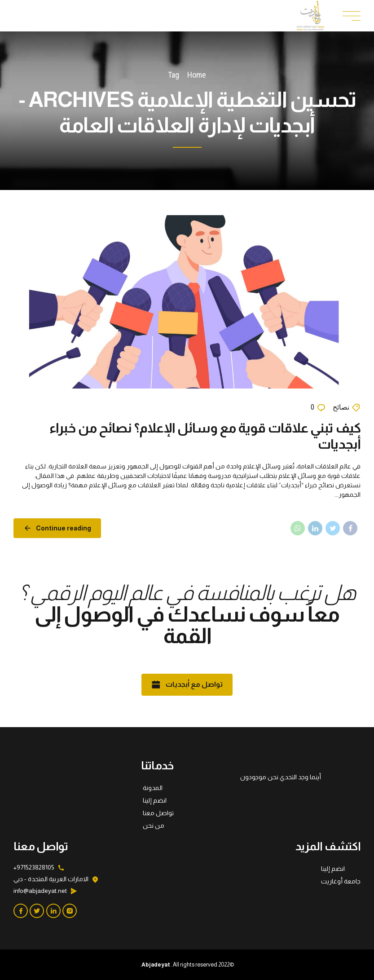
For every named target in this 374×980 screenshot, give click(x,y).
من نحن (154, 825)
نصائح (341, 407)
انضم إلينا (155, 800)
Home (197, 75)
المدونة (153, 788)
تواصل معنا (158, 813)
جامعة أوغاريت (341, 881)
